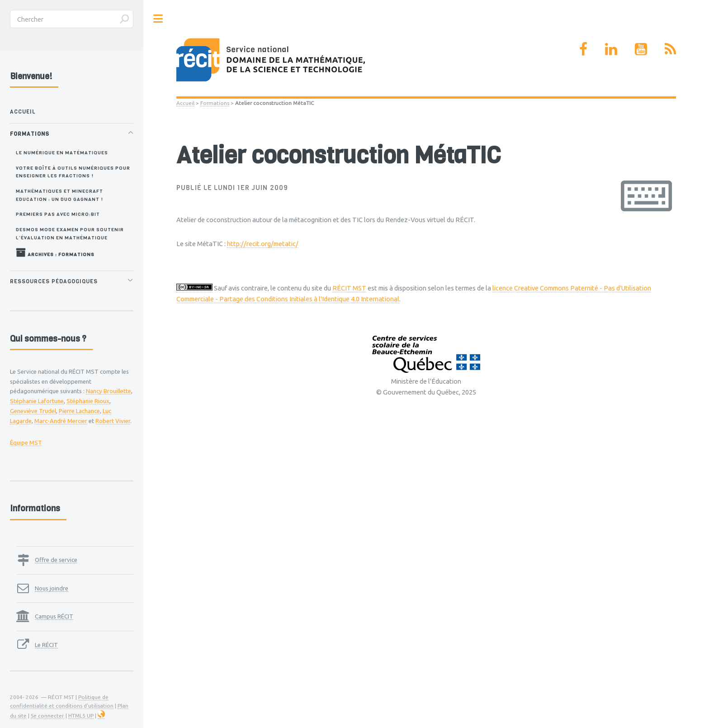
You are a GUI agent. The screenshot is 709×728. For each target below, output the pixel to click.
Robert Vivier (113, 421)
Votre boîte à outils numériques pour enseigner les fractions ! (73, 172)
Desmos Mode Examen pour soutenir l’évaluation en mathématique (70, 233)
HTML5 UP (81, 716)
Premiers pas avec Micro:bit (58, 214)
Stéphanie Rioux (88, 401)
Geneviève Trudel (33, 411)
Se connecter (47, 716)
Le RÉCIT (46, 645)
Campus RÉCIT (54, 616)
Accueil (185, 103)
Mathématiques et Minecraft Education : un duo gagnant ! (59, 195)
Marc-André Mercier (61, 421)
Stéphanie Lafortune (37, 401)
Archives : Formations (55, 252)
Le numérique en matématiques (62, 152)
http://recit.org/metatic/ (263, 244)
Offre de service (56, 560)
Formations (215, 103)
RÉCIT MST (349, 288)
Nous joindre (52, 588)
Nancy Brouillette (109, 391)
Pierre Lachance (79, 411)
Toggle (158, 19)
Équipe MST (26, 443)
